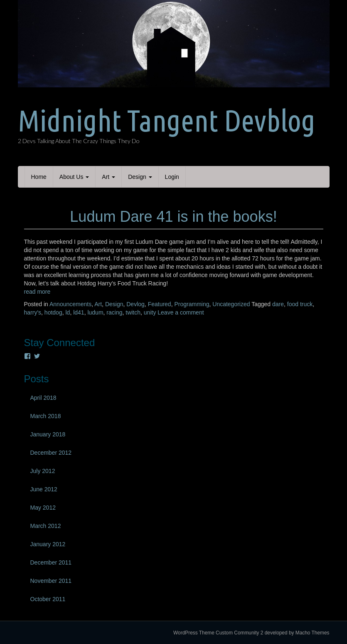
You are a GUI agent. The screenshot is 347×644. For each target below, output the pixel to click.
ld (68, 312)
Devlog (135, 304)
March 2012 (46, 526)
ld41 (79, 312)
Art (108, 177)
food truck (300, 304)
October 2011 (48, 599)
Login (172, 177)
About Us (74, 177)
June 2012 (44, 489)
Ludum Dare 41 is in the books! (173, 217)
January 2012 (48, 544)
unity (150, 312)
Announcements (70, 304)
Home (39, 177)
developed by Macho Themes (297, 633)
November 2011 (51, 581)
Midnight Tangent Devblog (167, 120)
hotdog (53, 312)
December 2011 (51, 562)
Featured (160, 304)
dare (278, 304)
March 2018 (46, 416)
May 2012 (43, 508)
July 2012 (43, 471)
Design (140, 177)
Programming (192, 304)
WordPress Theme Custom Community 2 (218, 633)
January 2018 (48, 434)
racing (114, 312)
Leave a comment (181, 312)
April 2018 (43, 398)
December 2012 (51, 453)
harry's (33, 312)
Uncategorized (231, 304)
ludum (95, 312)
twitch (133, 312)
